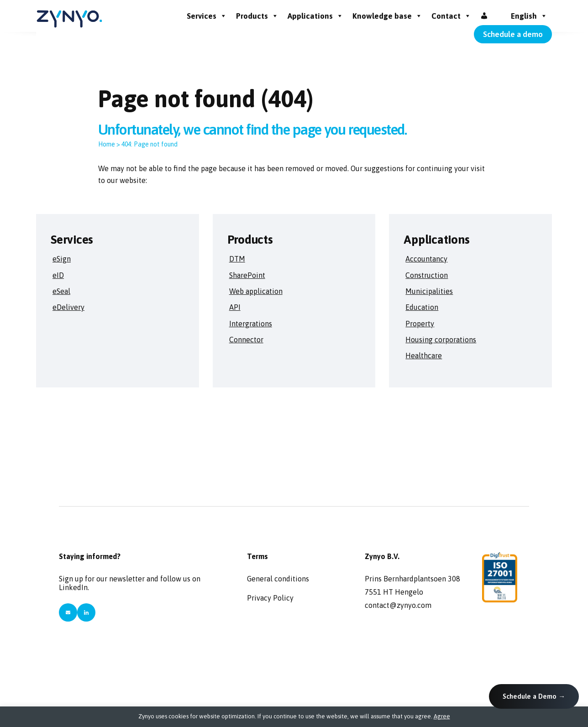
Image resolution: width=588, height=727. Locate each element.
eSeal (61, 291)
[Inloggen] (484, 16)
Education (422, 307)
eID (58, 275)
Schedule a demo (513, 34)
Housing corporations (441, 340)
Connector (246, 340)
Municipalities (429, 291)
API (235, 307)
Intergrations (251, 324)
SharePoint (247, 275)
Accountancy (426, 259)
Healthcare (424, 356)
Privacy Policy (270, 598)
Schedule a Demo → (534, 696)
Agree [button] (442, 716)
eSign (62, 259)
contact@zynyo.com (398, 605)
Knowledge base (387, 16)
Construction (427, 275)
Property (420, 324)
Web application (256, 291)
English (529, 16)
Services (207, 16)
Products (257, 16)
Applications (315, 16)
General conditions (278, 579)
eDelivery (68, 307)
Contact (451, 16)
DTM (237, 259)
